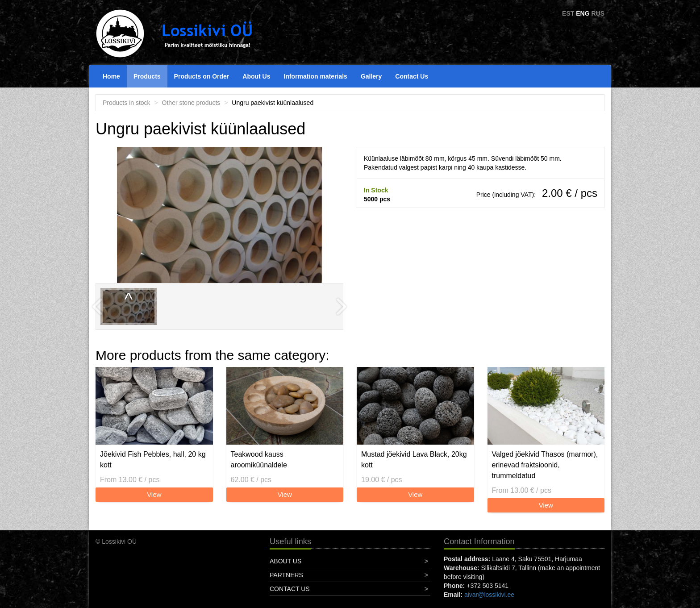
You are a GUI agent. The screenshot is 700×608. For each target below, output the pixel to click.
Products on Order (202, 76)
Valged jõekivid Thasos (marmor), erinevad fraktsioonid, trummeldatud (545, 465)
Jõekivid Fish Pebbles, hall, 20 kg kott (153, 460)
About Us (256, 76)
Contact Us (412, 76)
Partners (286, 575)
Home (111, 76)
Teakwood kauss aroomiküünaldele (259, 460)
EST (568, 13)
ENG (583, 13)
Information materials (316, 76)
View (154, 494)
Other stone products (191, 103)
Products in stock (127, 103)
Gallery (371, 76)
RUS (598, 13)
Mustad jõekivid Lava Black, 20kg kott (414, 460)
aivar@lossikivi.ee (489, 595)
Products (147, 76)
